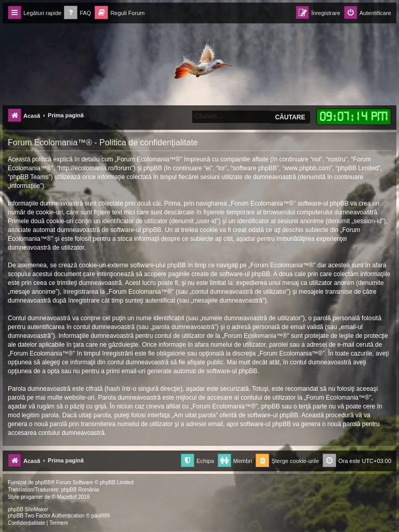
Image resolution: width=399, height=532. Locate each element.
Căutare (290, 117)
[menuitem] (77, 13)
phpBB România (80, 490)
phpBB (43, 482)
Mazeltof (67, 497)
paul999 (101, 516)
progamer (32, 497)
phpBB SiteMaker (28, 509)
